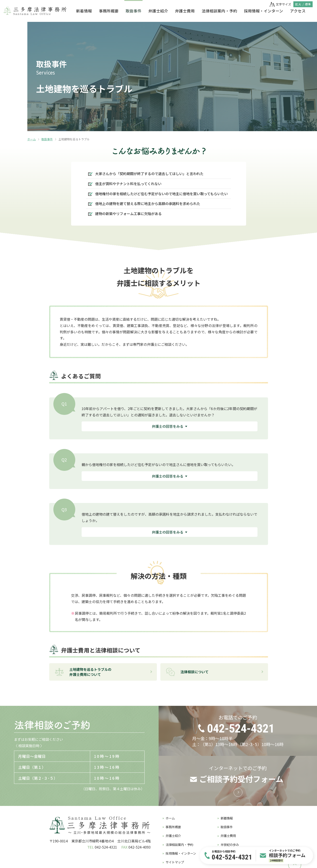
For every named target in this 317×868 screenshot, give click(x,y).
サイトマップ (175, 862)
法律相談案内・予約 (219, 11)
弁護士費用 (185, 11)
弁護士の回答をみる (168, 426)
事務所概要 (109, 11)
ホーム (32, 139)
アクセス (298, 11)
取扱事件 (133, 11)
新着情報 (84, 11)
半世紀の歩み (230, 845)
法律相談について (187, 672)
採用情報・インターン (264, 11)
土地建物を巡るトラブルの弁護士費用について (83, 672)
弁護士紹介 (158, 11)
